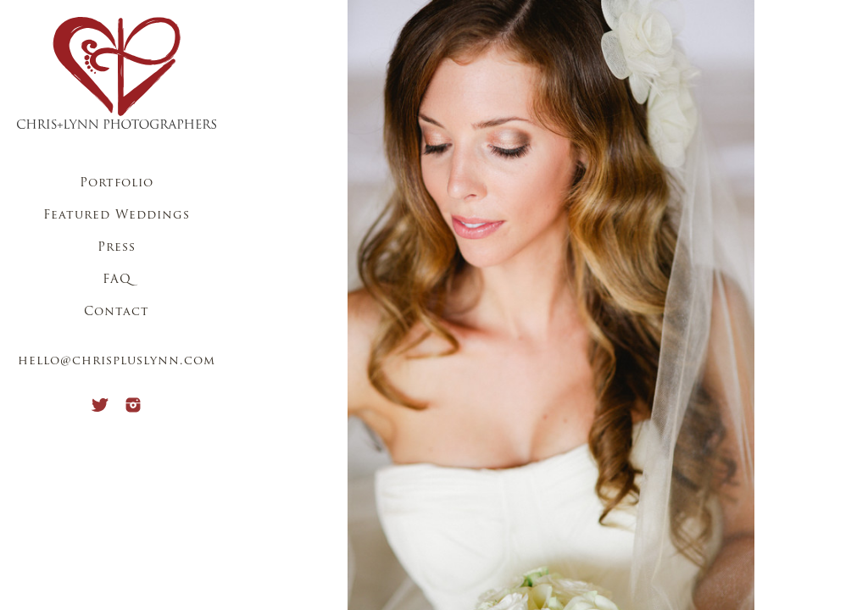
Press (117, 248)
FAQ (117, 280)
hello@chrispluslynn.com (117, 361)
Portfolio (117, 183)
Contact (117, 312)
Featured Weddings (117, 216)
